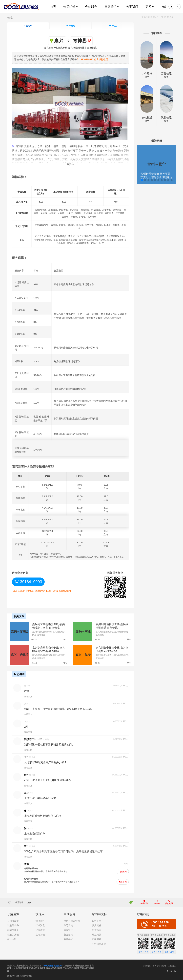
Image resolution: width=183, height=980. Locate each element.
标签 (164, 966)
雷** (27, 846)
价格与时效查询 (72, 921)
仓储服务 (147, 966)
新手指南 (97, 930)
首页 (10, 902)
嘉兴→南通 (83, 631)
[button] (142, 180)
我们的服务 (13, 930)
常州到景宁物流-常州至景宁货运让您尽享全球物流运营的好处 (156, 177)
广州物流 (75, 968)
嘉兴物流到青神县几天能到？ (38, 882)
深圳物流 (84, 968)
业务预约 (68, 934)
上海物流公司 (22, 965)
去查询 (123, 872)
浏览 (71, 26)
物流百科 (40, 921)
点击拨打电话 (93, 59)
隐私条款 (20, 976)
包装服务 (97, 939)
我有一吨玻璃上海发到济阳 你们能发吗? (48, 780)
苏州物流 (77, 965)
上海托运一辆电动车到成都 (41, 798)
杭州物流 (58, 968)
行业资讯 (40, 925)
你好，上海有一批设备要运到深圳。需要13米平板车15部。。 (61, 709)
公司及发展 (13, 921)
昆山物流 (85, 965)
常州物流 (41, 968)
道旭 (27, 864)
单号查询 (68, 925)
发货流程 (97, 925)
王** (27, 757)
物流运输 (21, 902)
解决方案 (12, 939)
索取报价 (68, 930)
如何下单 (97, 921)
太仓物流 (16, 968)
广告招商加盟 (99, 944)
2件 (27, 727)
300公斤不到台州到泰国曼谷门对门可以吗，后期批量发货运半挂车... (65, 851)
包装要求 (68, 939)
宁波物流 (67, 968)
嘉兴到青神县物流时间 (35, 871)
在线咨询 (144, 902)
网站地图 (28, 976)
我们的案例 (13, 934)
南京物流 (24, 968)
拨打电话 (169, 902)
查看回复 (29, 697)
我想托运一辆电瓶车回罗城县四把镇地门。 (50, 745)
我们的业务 (13, 925)
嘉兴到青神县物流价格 (56, 871)
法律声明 (11, 976)
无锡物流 (33, 968)
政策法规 (40, 930)
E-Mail (157, 902)
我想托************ (33, 739)
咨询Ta (28, 26)
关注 (113, 26)
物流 (10, 18)
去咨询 (122, 882)
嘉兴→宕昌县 (20, 655)
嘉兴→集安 (83, 655)
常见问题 (97, 934)
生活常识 (40, 934)
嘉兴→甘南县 (20, 631)
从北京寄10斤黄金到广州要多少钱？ (46, 762)
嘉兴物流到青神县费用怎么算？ (66, 882)
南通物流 (50, 968)
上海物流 (68, 965)
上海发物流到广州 (35, 834)
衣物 (27, 691)
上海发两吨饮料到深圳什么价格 (43, 816)
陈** (27, 775)
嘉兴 (29, 902)
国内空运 (157, 966)
